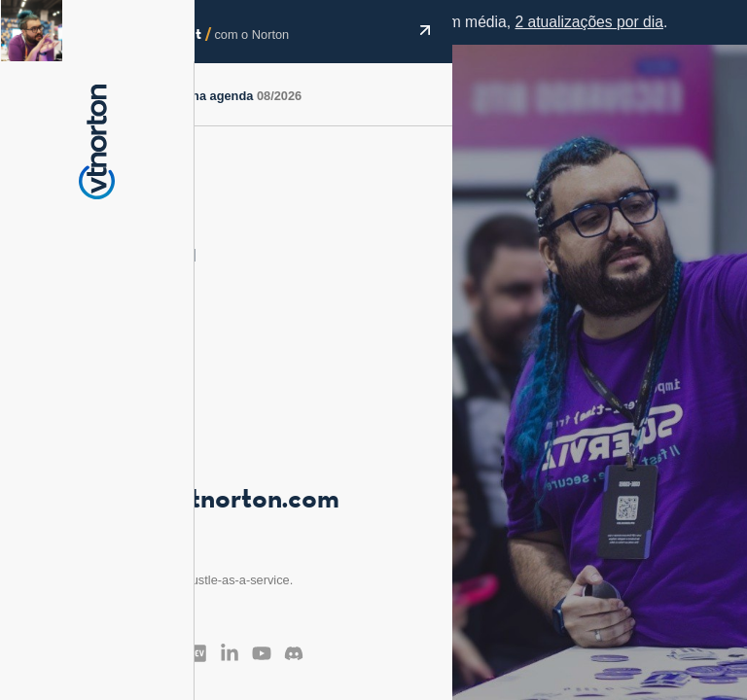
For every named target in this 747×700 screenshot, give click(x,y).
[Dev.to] (197, 653)
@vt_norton (133, 472)
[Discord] (294, 653)
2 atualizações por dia (588, 22)
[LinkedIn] (230, 653)
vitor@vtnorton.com (216, 501)
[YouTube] (262, 653)
